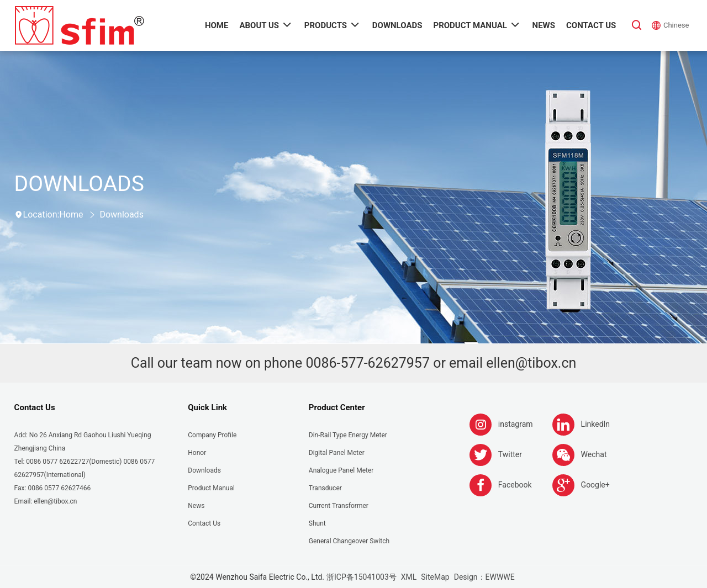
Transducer (325, 488)
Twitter (510, 454)
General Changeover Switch (349, 541)
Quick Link (207, 407)
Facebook (515, 485)
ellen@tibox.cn (531, 363)
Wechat (594, 454)
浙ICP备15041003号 (362, 577)
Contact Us (35, 407)
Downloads (121, 214)
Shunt (317, 523)
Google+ (595, 485)
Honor (197, 453)
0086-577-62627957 (368, 363)
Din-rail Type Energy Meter (348, 435)
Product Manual (211, 488)
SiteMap (435, 577)
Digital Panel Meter (337, 453)
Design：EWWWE (484, 577)
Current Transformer (339, 506)
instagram (516, 424)
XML (409, 577)
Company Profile (212, 435)
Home (71, 214)
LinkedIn (596, 424)
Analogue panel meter (341, 470)
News (196, 506)
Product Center (337, 407)
